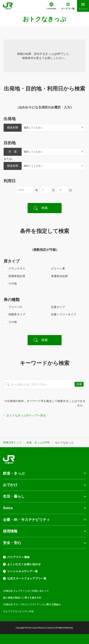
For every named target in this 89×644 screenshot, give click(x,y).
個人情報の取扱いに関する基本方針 (22, 597)
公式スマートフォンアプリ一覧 (27, 578)
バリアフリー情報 (18, 557)
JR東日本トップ (12, 443)
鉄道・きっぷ (14, 473)
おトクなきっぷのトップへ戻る (26, 415)
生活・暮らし (14, 496)
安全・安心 (12, 543)
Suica (8, 508)
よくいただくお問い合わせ (24, 564)
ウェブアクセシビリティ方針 (18, 611)
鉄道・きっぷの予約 (38, 443)
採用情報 (10, 531)
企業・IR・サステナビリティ (26, 520)
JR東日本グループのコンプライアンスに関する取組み (32, 604)
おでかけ (10, 485)
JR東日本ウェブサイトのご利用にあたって (26, 591)
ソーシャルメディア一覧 (22, 571)
